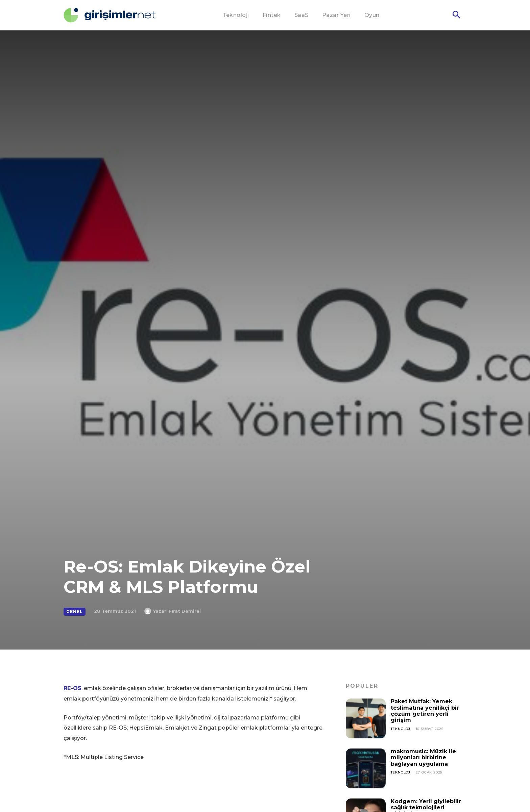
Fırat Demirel (185, 611)
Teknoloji (401, 729)
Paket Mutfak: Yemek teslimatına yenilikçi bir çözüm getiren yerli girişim (425, 711)
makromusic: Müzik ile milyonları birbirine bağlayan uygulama (423, 758)
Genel (75, 612)
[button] (456, 16)
